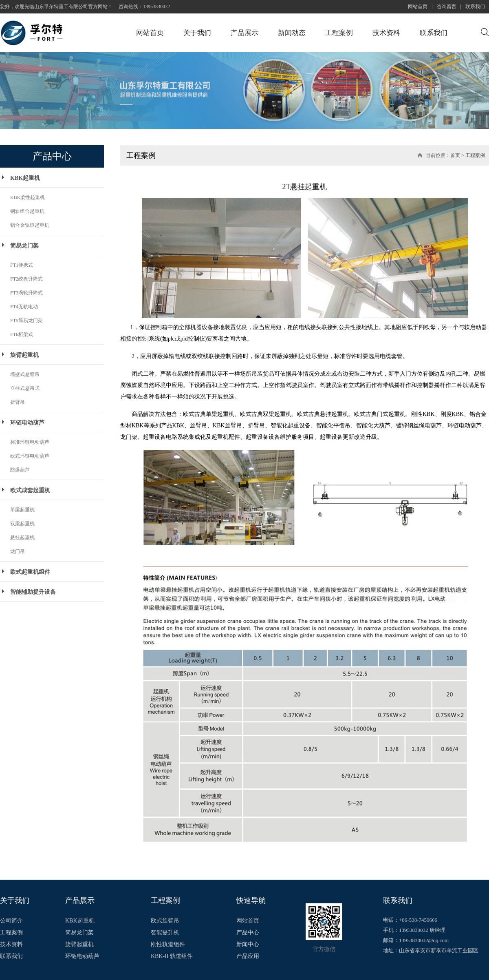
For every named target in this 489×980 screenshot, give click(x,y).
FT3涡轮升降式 (26, 293)
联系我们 (475, 7)
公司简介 (11, 921)
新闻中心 (248, 945)
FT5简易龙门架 (26, 321)
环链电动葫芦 (27, 423)
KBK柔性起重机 (28, 197)
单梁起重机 (22, 510)
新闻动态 (292, 33)
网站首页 (418, 7)
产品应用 (248, 956)
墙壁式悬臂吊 (25, 374)
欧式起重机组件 (30, 572)
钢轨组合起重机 (27, 211)
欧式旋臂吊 (165, 921)
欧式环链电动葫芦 (30, 456)
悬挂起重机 (22, 538)
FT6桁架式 (22, 334)
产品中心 (248, 933)
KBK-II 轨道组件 (172, 956)
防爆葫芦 (20, 470)
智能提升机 (165, 933)
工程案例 (339, 33)
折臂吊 (18, 402)
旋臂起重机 (24, 355)
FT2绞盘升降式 (26, 279)
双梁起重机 (22, 524)
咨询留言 (447, 7)
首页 (455, 155)
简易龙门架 (24, 246)
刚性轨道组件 (168, 945)
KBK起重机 (25, 178)
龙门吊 (18, 551)
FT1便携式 (22, 265)
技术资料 (386, 33)
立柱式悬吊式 (25, 388)
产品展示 (244, 33)
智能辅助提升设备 (33, 592)
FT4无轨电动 (24, 307)
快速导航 (251, 900)
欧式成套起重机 (30, 490)
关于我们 (197, 33)
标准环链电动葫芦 (30, 442)
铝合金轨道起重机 (30, 225)
